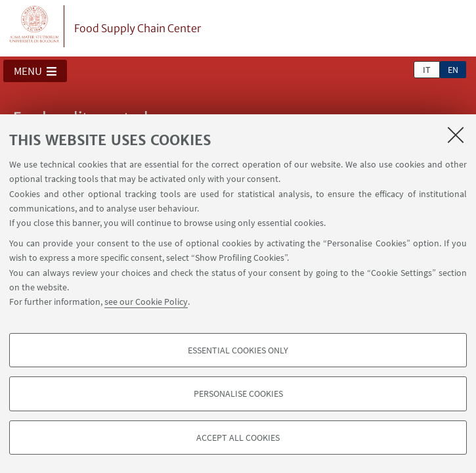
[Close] (456, 135)
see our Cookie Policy (146, 302)
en (453, 70)
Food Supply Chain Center (138, 28)
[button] (35, 71)
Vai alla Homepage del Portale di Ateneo (35, 26)
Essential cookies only (238, 350)
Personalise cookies (238, 394)
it (427, 70)
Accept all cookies (238, 438)
